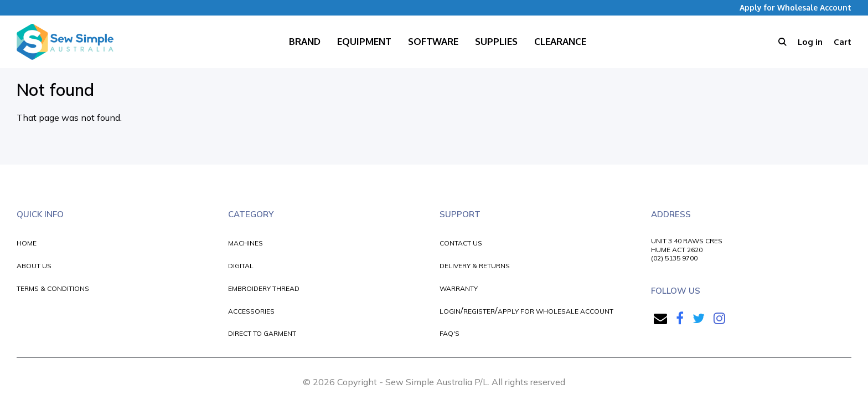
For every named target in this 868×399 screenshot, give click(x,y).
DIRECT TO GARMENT (262, 333)
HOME (27, 243)
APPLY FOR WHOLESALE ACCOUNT (556, 311)
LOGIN (450, 311)
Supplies (496, 41)
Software (433, 41)
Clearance (560, 41)
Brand (305, 41)
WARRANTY (459, 288)
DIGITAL (241, 266)
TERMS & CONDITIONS (53, 288)
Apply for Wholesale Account (795, 7)
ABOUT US (34, 266)
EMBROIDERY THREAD (264, 288)
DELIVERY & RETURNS (475, 266)
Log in (810, 42)
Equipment (364, 41)
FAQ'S (449, 333)
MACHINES (246, 243)
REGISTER (479, 311)
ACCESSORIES (251, 311)
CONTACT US (461, 243)
